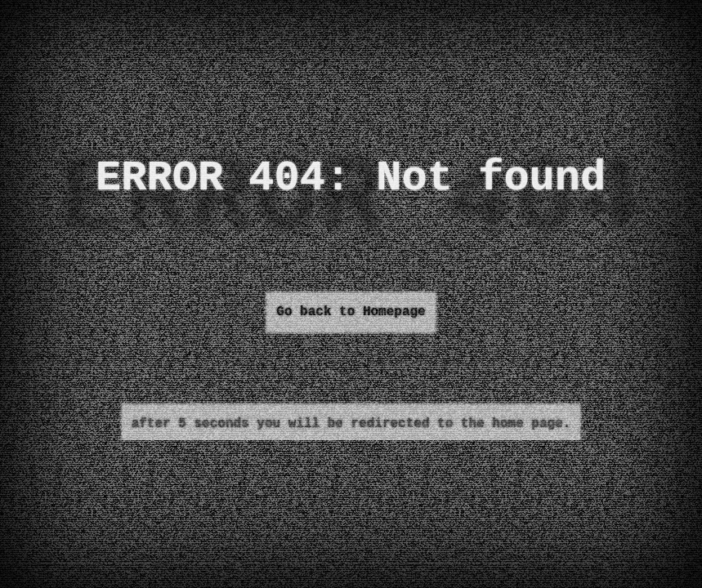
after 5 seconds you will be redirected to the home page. (351, 424)
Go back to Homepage (351, 312)
